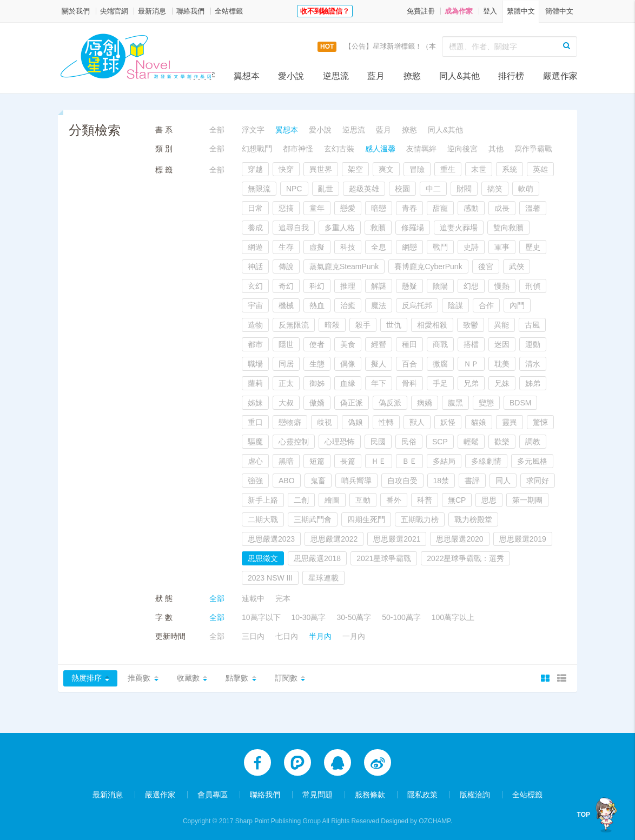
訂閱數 (288, 678)
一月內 (354, 636)
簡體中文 (559, 11)
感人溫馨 (380, 149)
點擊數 (239, 678)
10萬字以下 (261, 617)
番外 (394, 500)
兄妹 (502, 383)
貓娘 (479, 422)
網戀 (409, 247)
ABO (287, 481)
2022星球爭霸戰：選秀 (465, 558)
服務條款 (370, 792)
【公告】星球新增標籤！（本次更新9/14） (411, 46)
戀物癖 (290, 422)
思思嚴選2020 (459, 539)
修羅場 (413, 228)
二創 (301, 500)
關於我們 (76, 11)
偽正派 (352, 403)
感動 (471, 208)
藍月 (376, 76)
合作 (486, 305)
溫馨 (533, 208)
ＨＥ (379, 461)
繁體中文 (521, 11)
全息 (379, 247)
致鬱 (471, 325)
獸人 (417, 422)
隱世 (286, 344)
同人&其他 (459, 76)
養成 (255, 228)
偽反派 (390, 403)
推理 (348, 286)
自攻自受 (402, 481)
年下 (379, 383)
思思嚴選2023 (271, 539)
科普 (425, 500)
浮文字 (202, 76)
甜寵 (440, 208)
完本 (283, 598)
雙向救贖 (508, 228)
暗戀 (379, 208)
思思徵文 (263, 558)
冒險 (417, 169)
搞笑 (495, 189)
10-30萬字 (309, 617)
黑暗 (286, 461)
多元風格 (532, 461)
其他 (496, 149)
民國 (378, 442)
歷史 (533, 247)
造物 (255, 325)
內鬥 (517, 305)
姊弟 (533, 383)
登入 (490, 11)
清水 (533, 364)
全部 (217, 130)
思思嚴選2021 (397, 539)
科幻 (317, 286)
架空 (355, 169)
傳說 (286, 266)
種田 (409, 344)
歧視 (325, 422)
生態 (317, 364)
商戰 (440, 344)
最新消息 (152, 11)
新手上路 (263, 500)
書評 (472, 481)
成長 (502, 208)
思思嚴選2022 (334, 539)
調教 (533, 442)
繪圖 (332, 500)
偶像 (348, 364)
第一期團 (527, 500)
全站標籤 (229, 11)
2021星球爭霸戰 (384, 558)
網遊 (255, 247)
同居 (286, 364)
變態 (486, 403)
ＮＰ (471, 364)
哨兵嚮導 (356, 481)
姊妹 (255, 403)
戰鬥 (440, 247)
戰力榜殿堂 (473, 519)
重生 (448, 169)
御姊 (317, 383)
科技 (348, 247)
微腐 (440, 364)
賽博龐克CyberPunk (428, 266)
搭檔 (471, 344)
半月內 (320, 636)
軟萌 (526, 189)
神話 (255, 266)
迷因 (502, 344)
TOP (584, 815)
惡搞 (286, 208)
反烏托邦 (417, 305)
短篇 (317, 461)
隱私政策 (422, 792)
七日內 (287, 636)
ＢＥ (409, 461)
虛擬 (317, 247)
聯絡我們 (190, 11)
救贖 (378, 228)
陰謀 (455, 305)
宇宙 (255, 305)
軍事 (502, 247)
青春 (409, 208)
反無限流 (294, 325)
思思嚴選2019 (523, 539)
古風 (532, 325)
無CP (457, 500)
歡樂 (502, 442)
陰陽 (440, 286)
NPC (294, 189)
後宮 (486, 266)
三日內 (253, 636)
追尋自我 (294, 228)
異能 (501, 325)
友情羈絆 (421, 149)
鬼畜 (318, 481)
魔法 (379, 305)
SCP (440, 442)
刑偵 (533, 286)
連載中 (253, 598)
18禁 (441, 481)
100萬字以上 (453, 617)
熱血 (317, 305)
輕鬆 (471, 442)
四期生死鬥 (366, 519)
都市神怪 (298, 149)
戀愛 (348, 208)
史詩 (471, 247)
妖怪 (448, 422)
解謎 (379, 286)
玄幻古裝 (339, 149)
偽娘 (355, 422)
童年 (317, 208)
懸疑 (409, 286)
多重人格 (340, 228)
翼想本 (247, 76)
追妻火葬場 (459, 228)
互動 (363, 500)
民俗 (409, 442)
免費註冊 (421, 11)
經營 (379, 344)
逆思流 (336, 76)
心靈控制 (294, 442)
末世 (479, 169)
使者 (317, 344)
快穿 (286, 169)
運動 (533, 344)
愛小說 (291, 76)
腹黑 (455, 403)
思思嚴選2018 (317, 558)
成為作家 (459, 11)
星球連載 (323, 578)
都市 (255, 344)
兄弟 (471, 383)
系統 (510, 169)
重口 (255, 422)
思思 (489, 500)
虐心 (255, 461)
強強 (255, 481)
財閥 (464, 189)
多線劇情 (486, 461)
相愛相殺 (432, 325)
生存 (286, 247)
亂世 (326, 189)
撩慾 (412, 76)
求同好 (538, 481)
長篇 (348, 461)
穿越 (255, 169)
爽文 (386, 169)
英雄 (540, 169)
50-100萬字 (401, 617)
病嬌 (425, 403)
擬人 (379, 364)
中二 (433, 189)
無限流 (259, 189)
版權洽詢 (475, 792)
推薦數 (140, 678)
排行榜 (511, 76)
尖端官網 (114, 11)
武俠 (517, 266)
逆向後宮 (462, 149)
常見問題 (317, 792)
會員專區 (213, 792)
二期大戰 (263, 519)
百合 (409, 364)
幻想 (471, 286)
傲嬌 (317, 403)
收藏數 (189, 678)
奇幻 (286, 286)
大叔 (286, 403)
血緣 (348, 383)
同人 (503, 481)
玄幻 (255, 286)
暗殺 (332, 325)
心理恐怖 (340, 442)
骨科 (409, 383)
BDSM (520, 403)
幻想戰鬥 (257, 149)
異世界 (321, 169)
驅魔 (255, 442)
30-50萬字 (354, 617)
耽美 (502, 364)
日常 (255, 208)
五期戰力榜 (420, 519)
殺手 (363, 325)
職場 (255, 364)
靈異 (510, 422)
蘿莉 (255, 383)
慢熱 (502, 286)
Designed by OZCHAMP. (416, 819)
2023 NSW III (270, 578)
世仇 (394, 325)
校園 (402, 189)
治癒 (348, 305)
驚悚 (540, 422)
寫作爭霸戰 (533, 149)
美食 (348, 344)
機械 (286, 305)
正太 (286, 383)
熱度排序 (87, 678)
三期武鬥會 (313, 519)
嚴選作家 (560, 76)
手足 (440, 383)
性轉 (386, 422)
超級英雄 (364, 189)
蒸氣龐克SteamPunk (344, 266)
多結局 (444, 461)
